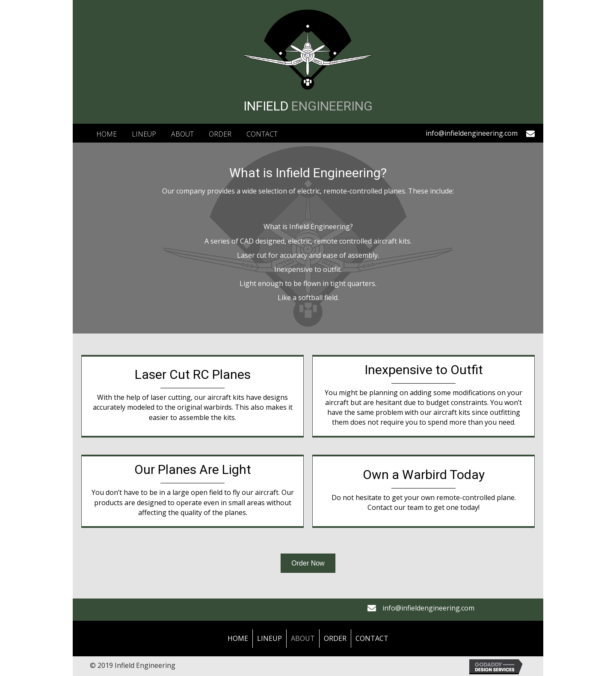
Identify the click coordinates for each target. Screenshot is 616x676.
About (303, 638)
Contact (372, 638)
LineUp (269, 638)
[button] (308, 563)
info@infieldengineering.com (472, 133)
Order (335, 638)
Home (238, 638)
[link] (107, 133)
